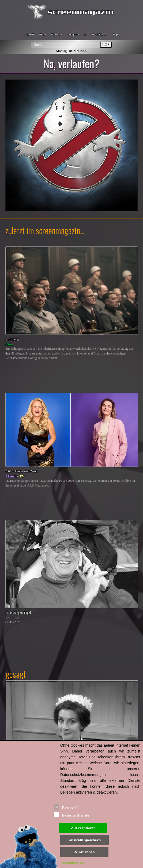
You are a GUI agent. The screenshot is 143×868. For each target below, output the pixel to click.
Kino (9, 344)
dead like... (13, 618)
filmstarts (57, 34)
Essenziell (66, 807)
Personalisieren (71, 863)
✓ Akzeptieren (83, 828)
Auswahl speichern (84, 840)
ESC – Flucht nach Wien (22, 471)
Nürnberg (12, 339)
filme (42, 34)
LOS (106, 45)
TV (22, 476)
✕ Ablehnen (84, 852)
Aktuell (11, 476)
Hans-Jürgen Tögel (18, 613)
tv (86, 34)
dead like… (99, 34)
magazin (74, 34)
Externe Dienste (71, 814)
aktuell (29, 34)
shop (115, 34)
